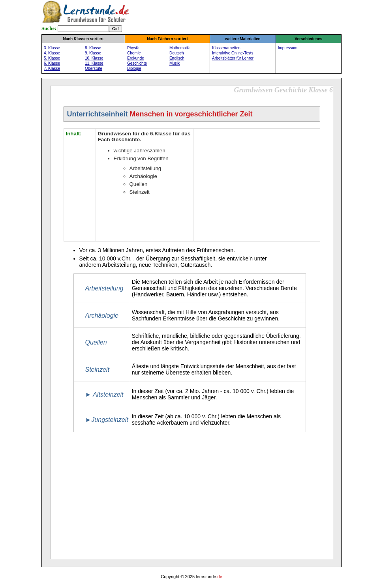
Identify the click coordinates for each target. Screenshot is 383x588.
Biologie (134, 68)
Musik (175, 63)
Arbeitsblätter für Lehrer (233, 58)
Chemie (134, 53)
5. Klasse (52, 58)
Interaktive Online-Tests (233, 53)
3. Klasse (52, 48)
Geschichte (137, 63)
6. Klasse (52, 63)
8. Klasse (93, 48)
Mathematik (180, 48)
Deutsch (177, 53)
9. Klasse (93, 53)
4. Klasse (52, 53)
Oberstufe (94, 68)
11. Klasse (94, 63)
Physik (133, 48)
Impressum (288, 48)
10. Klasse (94, 58)
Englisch (177, 58)
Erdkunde (136, 58)
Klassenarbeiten (226, 48)
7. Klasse (52, 68)
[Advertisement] (257, 184)
